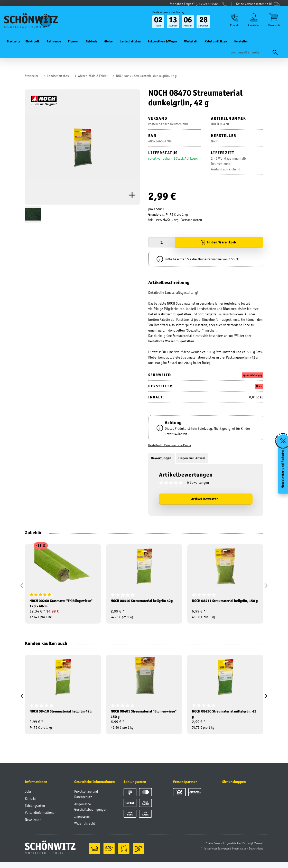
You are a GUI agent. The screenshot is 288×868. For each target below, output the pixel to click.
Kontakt (30, 804)
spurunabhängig (253, 375)
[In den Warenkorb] (219, 242)
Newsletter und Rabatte (282, 470)
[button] (234, 26)
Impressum (82, 822)
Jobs (28, 797)
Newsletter (33, 825)
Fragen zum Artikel (192, 458)
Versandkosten (192, 220)
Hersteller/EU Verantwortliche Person (170, 445)
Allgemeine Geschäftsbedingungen (91, 812)
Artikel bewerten (205, 499)
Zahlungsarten (35, 811)
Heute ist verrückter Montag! (167, 17)
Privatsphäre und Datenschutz (86, 800)
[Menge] (162, 242)
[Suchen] (250, 57)
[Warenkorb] (274, 26)
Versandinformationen (41, 818)
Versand (259, 849)
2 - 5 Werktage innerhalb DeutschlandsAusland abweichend (228, 164)
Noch (259, 386)
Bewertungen (161, 458)
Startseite (13, 46)
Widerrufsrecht (85, 829)
